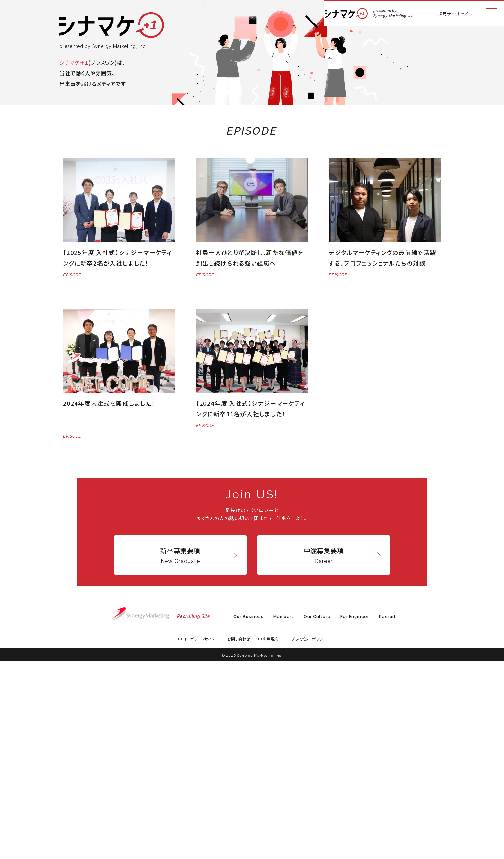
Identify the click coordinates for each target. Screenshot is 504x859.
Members (284, 814)
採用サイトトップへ (455, 14)
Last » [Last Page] (297, 497)
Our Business (248, 814)
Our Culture (317, 814)
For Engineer (355, 814)
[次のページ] (284, 497)
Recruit (387, 814)
